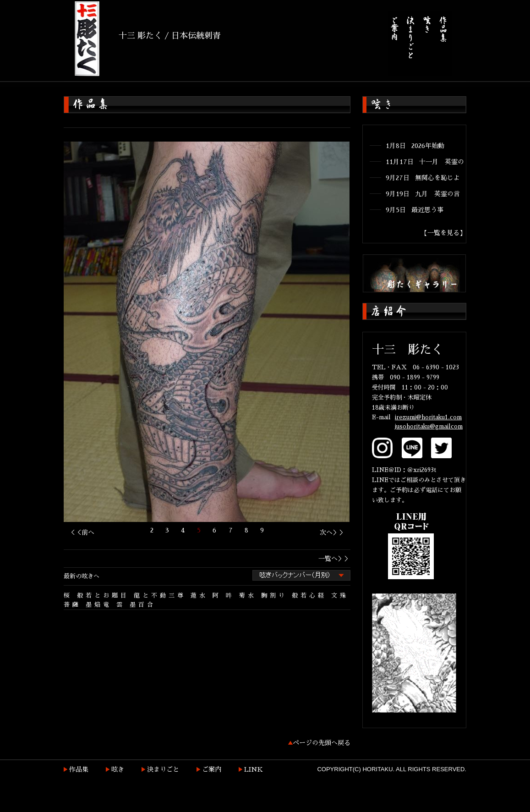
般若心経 (309, 595)
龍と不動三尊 (160, 595)
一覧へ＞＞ (334, 559)
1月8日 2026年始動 (415, 146)
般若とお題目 (103, 595)
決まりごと (163, 769)
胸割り (274, 595)
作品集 (79, 769)
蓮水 (199, 595)
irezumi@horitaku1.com (428, 417)
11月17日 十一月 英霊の (425, 162)
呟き (118, 769)
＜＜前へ (82, 532)
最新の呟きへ (82, 576)
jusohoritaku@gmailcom (429, 426)
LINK (254, 769)
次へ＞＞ (333, 532)
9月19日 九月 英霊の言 (423, 194)
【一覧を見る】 (443, 233)
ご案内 (212, 769)
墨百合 (143, 605)
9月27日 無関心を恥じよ (423, 178)
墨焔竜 (99, 605)
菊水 (248, 595)
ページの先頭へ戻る (322, 743)
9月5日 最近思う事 (415, 210)
